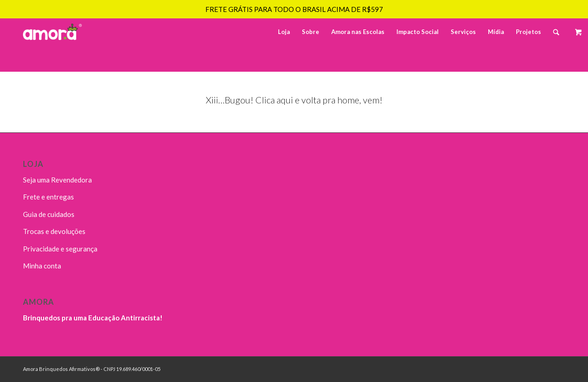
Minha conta (42, 266)
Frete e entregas (48, 197)
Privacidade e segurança (60, 249)
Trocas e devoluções (54, 231)
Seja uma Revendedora (57, 180)
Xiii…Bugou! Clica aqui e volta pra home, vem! (294, 100)
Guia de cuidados (49, 214)
